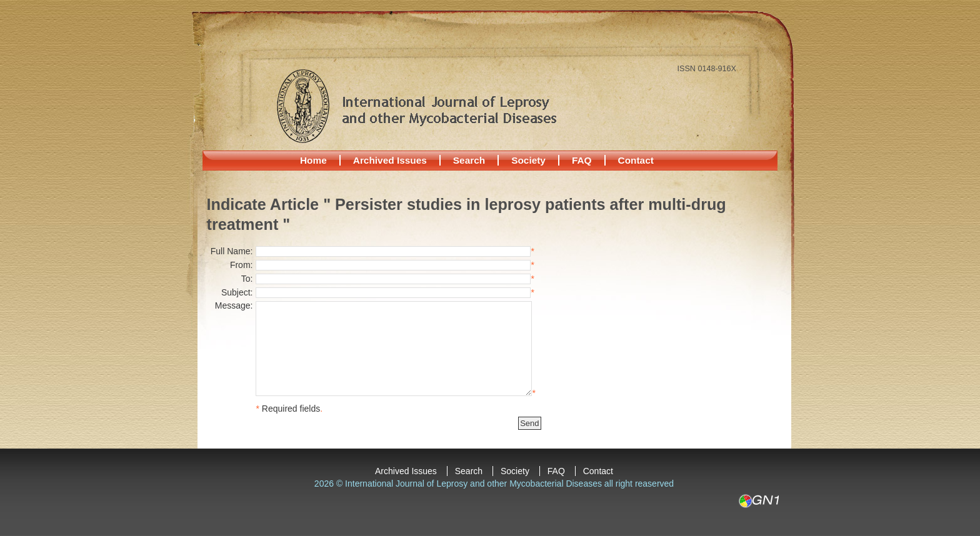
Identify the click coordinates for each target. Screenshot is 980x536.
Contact (636, 160)
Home (313, 160)
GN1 (758, 501)
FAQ (582, 160)
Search (469, 160)
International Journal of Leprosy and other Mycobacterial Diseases (416, 106)
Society (528, 160)
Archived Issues (390, 160)
